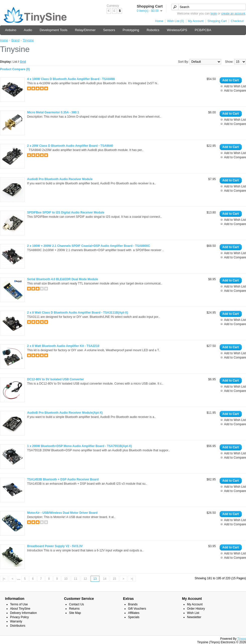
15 (114, 579)
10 (66, 579)
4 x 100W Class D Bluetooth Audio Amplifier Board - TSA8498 (71, 79)
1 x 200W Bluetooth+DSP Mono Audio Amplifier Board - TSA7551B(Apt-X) (79, 446)
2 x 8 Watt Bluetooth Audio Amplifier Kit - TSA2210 (63, 346)
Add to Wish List (235, 86)
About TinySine (20, 609)
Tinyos (242, 639)
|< (4, 579)
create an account (233, 14)
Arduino (11, 30)
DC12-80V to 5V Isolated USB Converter (55, 379)
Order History (196, 609)
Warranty (16, 621)
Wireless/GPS (177, 30)
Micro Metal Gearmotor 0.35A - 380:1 (53, 112)
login (214, 14)
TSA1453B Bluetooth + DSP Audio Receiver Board (63, 479)
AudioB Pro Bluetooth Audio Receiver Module (60, 179)
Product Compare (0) (15, 69)
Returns (74, 609)
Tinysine (28, 40)
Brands (133, 604)
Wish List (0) (176, 21)
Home (159, 21)
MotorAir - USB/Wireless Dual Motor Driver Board (62, 513)
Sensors (109, 30)
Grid (23, 62)
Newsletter (194, 617)
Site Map (75, 613)
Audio (28, 30)
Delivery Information (23, 613)
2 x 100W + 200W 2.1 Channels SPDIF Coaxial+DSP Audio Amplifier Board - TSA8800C (89, 246)
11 (75, 579)
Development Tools (53, 30)
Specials (134, 617)
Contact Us (76, 604)
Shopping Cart (217, 21)
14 (105, 579)
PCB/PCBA (203, 30)
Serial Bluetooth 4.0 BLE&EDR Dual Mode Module (63, 279)
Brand (15, 40)
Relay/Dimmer (85, 30)
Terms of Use (19, 604)
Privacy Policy (19, 617)
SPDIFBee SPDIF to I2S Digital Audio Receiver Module (66, 212)
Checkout (237, 21)
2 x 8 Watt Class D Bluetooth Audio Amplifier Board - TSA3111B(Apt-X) (78, 313)
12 (85, 579)
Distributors (18, 626)
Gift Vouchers (137, 609)
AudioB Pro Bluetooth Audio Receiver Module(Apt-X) (65, 413)
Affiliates (134, 613)
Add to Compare (235, 91)
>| (132, 579)
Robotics (153, 30)
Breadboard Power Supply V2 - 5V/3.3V (55, 546)
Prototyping (131, 30)
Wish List (193, 613)
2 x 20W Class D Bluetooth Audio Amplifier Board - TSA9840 (70, 146)
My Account (196, 21)
